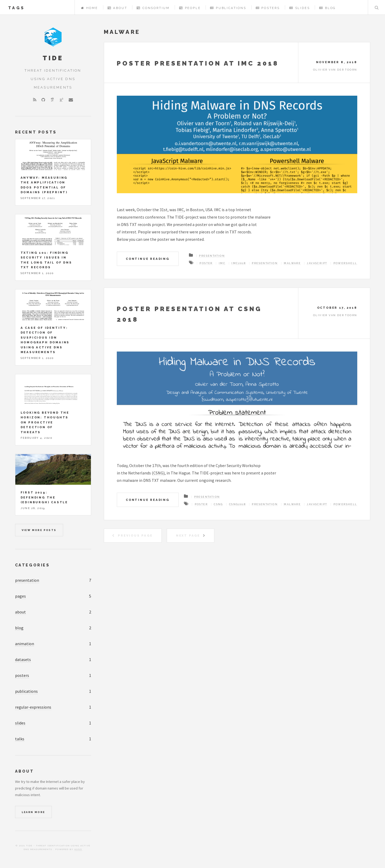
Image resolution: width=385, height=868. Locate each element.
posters (22, 675)
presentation (27, 580)
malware (292, 263)
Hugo (78, 849)
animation (25, 644)
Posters (268, 8)
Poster (206, 263)
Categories (33, 565)
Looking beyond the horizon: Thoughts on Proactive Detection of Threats (45, 422)
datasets (23, 659)
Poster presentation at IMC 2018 (198, 63)
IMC (180, 210)
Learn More (33, 812)
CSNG (158, 473)
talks (20, 739)
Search (377, 7)
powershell (345, 263)
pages (20, 596)
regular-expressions (33, 707)
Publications (228, 8)
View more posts (39, 530)
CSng (218, 504)
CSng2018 (237, 504)
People (190, 8)
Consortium (153, 8)
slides (20, 723)
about (20, 612)
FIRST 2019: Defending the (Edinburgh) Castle (44, 497)
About (117, 8)
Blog (328, 8)
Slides (300, 8)
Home (90, 8)
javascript (317, 263)
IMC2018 (239, 263)
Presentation (212, 256)
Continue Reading (148, 259)
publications (26, 691)
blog (19, 628)
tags (17, 8)
